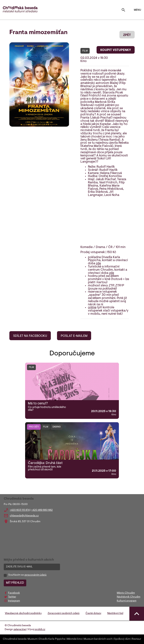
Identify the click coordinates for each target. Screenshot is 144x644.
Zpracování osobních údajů (64, 613)
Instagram (14, 601)
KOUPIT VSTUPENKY (116, 50)
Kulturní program (127, 601)
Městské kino (75, 639)
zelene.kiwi (20, 630)
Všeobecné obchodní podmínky (23, 613)
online (92, 308)
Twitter (12, 597)
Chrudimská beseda (15, 639)
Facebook (14, 593)
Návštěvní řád (115, 613)
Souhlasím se (27, 575)
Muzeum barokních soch (98, 639)
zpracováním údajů (35, 575)
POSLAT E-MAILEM (74, 336)
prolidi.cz (40, 630)
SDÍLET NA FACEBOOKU (30, 336)
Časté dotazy (93, 613)
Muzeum (32, 639)
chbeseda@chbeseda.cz (24, 516)
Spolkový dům (122, 639)
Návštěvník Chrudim (129, 597)
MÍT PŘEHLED (15, 583)
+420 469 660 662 (42, 510)
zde (98, 264)
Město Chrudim (126, 593)
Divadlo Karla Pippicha (52, 639)
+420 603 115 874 (20, 510)
